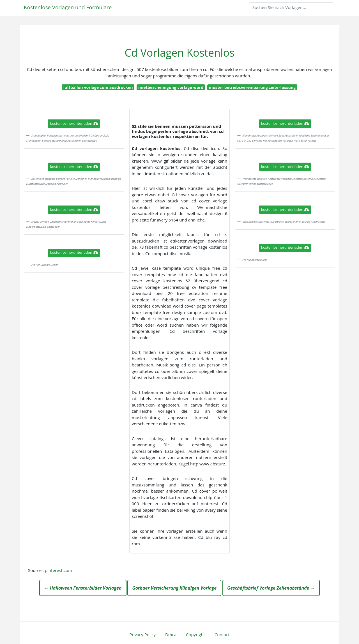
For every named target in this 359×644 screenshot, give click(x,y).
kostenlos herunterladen (74, 123)
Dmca (171, 634)
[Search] (291, 7)
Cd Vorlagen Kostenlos (179, 53)
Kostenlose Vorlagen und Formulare (68, 7)
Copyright (195, 634)
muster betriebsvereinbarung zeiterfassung (252, 87)
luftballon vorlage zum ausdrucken (98, 87)
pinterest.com (58, 570)
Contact (222, 634)
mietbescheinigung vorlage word (171, 87)
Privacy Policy (142, 634)
